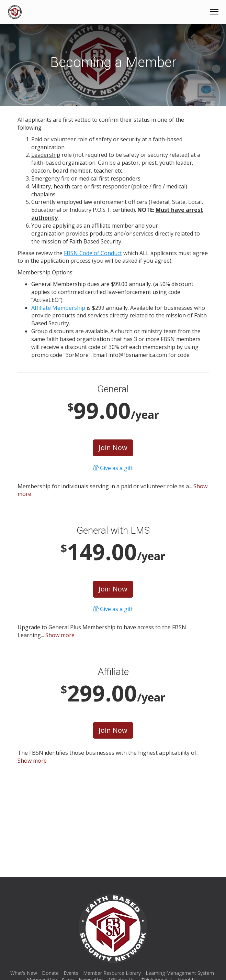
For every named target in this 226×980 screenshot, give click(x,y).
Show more (60, 635)
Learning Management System (180, 973)
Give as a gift (113, 468)
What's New (24, 973)
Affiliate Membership (58, 308)
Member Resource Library (112, 973)
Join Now (113, 448)
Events (71, 973)
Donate (50, 973)
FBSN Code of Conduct (93, 253)
